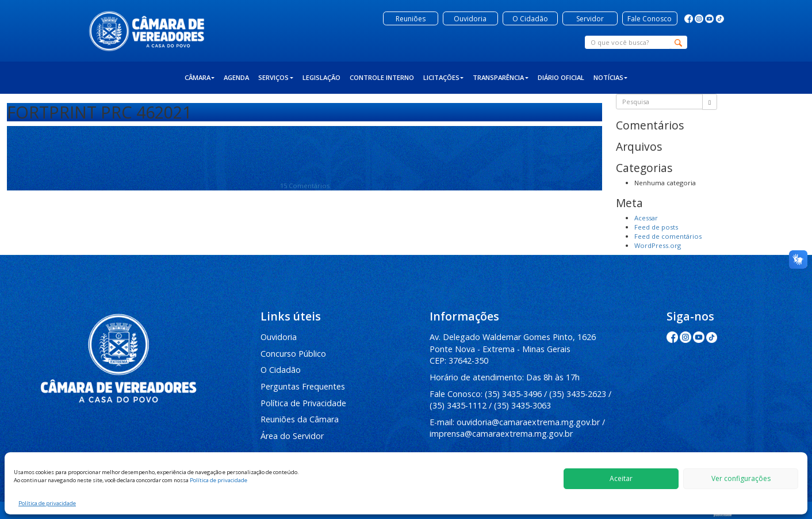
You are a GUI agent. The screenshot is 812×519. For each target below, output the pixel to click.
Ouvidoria (279, 337)
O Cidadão (281, 370)
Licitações (444, 77)
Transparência (501, 77)
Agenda (236, 77)
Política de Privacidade (303, 403)
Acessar (646, 218)
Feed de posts (656, 227)
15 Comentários (305, 186)
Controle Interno (382, 77)
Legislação (321, 77)
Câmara (200, 77)
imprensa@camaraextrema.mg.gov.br (501, 434)
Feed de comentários (668, 236)
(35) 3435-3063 (522, 405)
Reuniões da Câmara (300, 419)
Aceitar (621, 478)
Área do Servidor (292, 436)
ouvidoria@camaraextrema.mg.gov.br (528, 422)
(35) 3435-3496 (513, 394)
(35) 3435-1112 (458, 405)
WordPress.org (658, 245)
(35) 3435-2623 (578, 394)
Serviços (276, 77)
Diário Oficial (561, 77)
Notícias (611, 77)
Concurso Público (293, 354)
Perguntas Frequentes (303, 386)
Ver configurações (741, 478)
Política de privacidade (219, 480)
